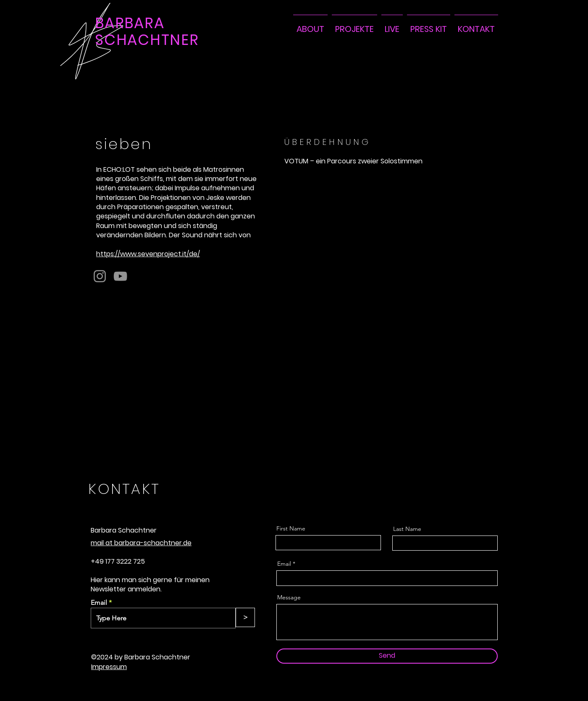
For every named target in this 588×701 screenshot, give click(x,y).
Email (99, 603)
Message (289, 597)
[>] (245, 617)
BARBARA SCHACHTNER (147, 31)
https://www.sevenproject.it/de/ (148, 254)
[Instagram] (100, 276)
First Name (291, 528)
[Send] (387, 656)
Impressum (109, 667)
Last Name (407, 529)
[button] (354, 25)
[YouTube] (120, 276)
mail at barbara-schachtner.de (141, 543)
